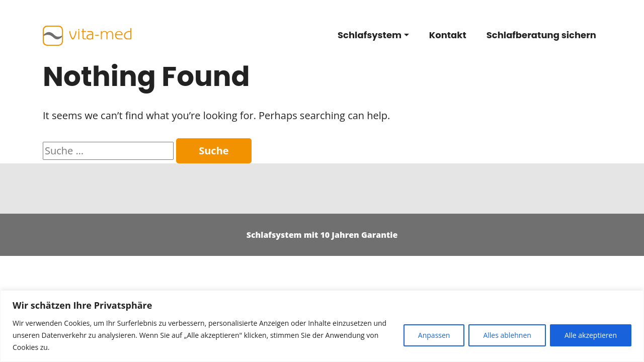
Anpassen (434, 335)
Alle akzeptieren (591, 335)
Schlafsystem (370, 35)
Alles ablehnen (507, 335)
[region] (322, 326)
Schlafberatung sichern (541, 35)
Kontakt (448, 35)
